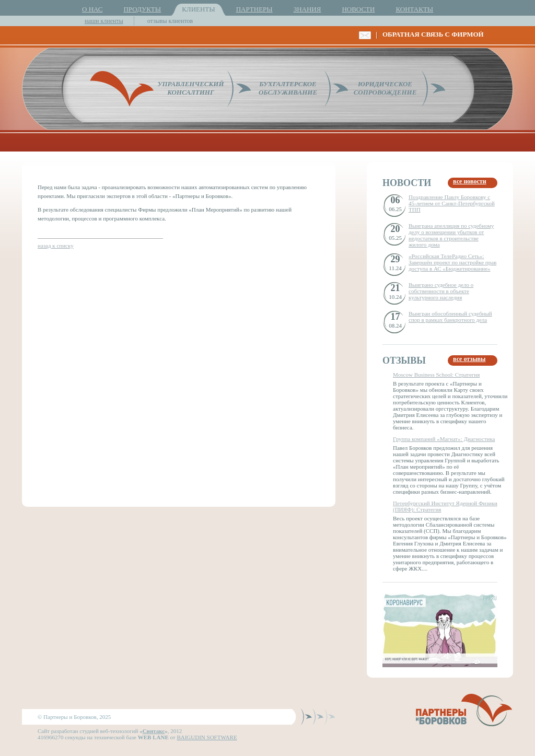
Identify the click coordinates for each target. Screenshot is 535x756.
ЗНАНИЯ (307, 9)
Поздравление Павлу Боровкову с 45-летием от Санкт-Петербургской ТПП (452, 203)
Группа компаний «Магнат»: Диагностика (444, 439)
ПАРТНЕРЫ (254, 9)
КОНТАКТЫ (414, 9)
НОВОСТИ (358, 9)
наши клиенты (104, 21)
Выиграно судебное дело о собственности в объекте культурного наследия (441, 291)
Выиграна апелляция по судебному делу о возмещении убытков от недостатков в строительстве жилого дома (451, 235)
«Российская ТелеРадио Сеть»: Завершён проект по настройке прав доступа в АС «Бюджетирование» (452, 262)
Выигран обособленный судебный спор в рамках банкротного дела (450, 317)
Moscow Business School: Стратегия (436, 375)
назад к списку (56, 246)
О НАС (92, 9)
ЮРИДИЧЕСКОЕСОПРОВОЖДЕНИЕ (385, 88)
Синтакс (154, 731)
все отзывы (469, 359)
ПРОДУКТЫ (142, 9)
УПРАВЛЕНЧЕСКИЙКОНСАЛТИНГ (190, 88)
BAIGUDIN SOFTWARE (207, 737)
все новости (470, 181)
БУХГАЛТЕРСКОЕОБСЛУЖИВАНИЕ (288, 88)
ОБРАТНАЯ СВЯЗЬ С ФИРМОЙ (433, 34)
